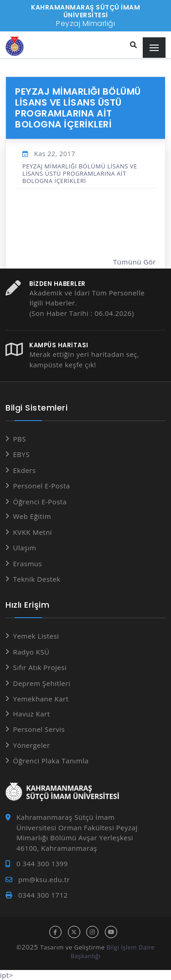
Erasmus (28, 564)
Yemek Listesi (36, 636)
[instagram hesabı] (92, 932)
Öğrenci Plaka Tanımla (51, 761)
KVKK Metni (33, 532)
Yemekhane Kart (41, 699)
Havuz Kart (32, 714)
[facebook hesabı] (55, 932)
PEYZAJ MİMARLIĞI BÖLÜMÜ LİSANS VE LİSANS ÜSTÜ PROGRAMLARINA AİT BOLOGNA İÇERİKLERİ (80, 174)
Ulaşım (25, 548)
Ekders (25, 470)
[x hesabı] (74, 932)
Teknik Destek (37, 579)
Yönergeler (32, 745)
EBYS (22, 454)
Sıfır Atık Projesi (40, 667)
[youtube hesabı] (111, 932)
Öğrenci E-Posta (40, 502)
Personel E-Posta (42, 486)
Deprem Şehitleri (42, 683)
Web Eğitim (32, 516)
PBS (20, 439)
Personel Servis (39, 729)
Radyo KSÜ (31, 652)
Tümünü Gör (135, 262)
